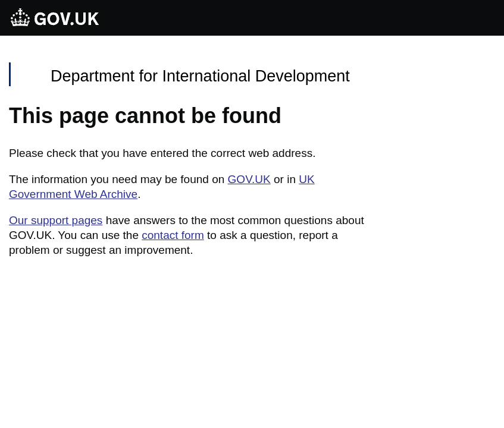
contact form (173, 235)
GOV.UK (249, 179)
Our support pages (56, 220)
